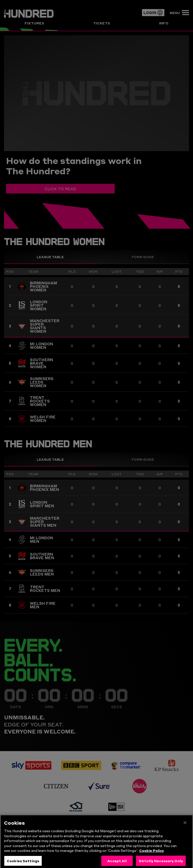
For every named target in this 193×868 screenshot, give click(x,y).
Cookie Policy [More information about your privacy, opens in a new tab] (152, 858)
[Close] (185, 830)
